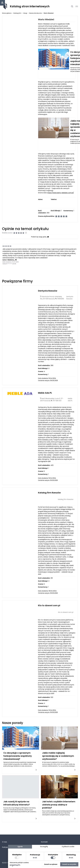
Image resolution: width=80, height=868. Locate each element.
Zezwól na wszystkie (69, 864)
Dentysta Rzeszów (48, 291)
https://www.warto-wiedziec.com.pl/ (61, 193)
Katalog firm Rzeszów (49, 493)
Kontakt (44, 842)
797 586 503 (57, 401)
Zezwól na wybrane (51, 864)
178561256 (60, 299)
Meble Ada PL (45, 393)
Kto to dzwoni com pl (49, 605)
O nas (4, 842)
